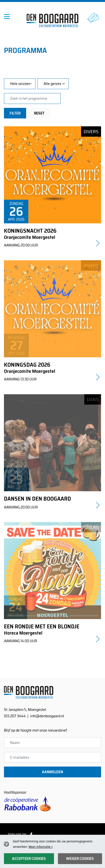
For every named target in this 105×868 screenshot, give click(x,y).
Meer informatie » (41, 847)
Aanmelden (52, 772)
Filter (15, 113)
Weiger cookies (80, 859)
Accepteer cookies (29, 859)
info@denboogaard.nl (47, 716)
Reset (39, 113)
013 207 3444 (15, 716)
